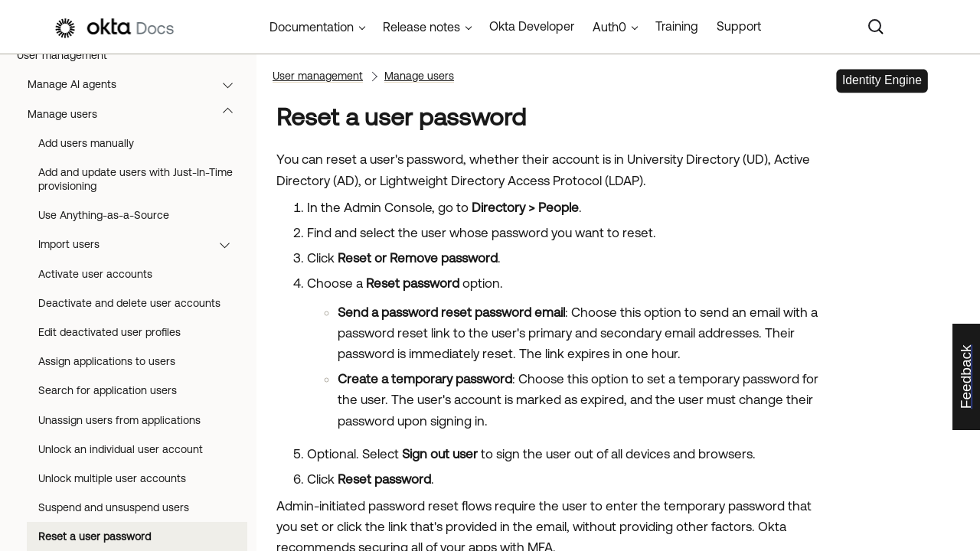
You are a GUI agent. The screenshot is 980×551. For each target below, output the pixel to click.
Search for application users (108, 390)
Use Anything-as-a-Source (104, 215)
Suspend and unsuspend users (114, 507)
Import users (141, 244)
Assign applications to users (107, 361)
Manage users (137, 114)
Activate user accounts (95, 274)
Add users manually (86, 143)
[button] (234, 55)
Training (677, 26)
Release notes (421, 27)
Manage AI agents (137, 84)
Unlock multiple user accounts (112, 478)
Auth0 (609, 27)
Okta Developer (532, 26)
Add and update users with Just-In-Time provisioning (136, 179)
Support (739, 26)
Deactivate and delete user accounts (129, 303)
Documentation (312, 27)
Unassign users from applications (119, 420)
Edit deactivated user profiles (109, 332)
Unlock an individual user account (121, 449)
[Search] (876, 27)
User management (134, 55)
